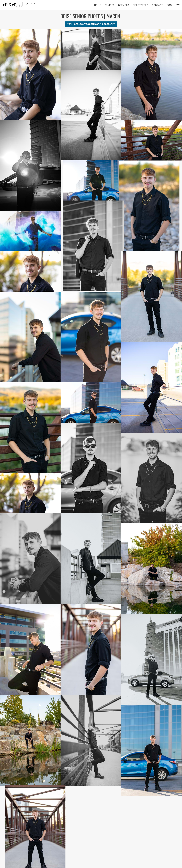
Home (98, 5)
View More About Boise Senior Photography (91, 24)
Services (124, 5)
